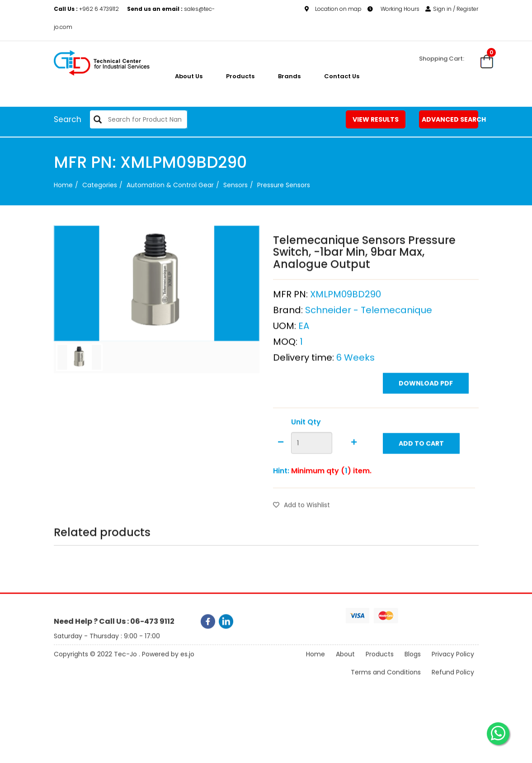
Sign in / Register (452, 9)
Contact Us (342, 76)
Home (63, 185)
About (345, 664)
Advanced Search (450, 119)
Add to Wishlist (301, 521)
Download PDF (426, 399)
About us (189, 76)
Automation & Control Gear (170, 185)
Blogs (413, 664)
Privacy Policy (453, 664)
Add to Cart (421, 460)
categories (100, 185)
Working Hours (393, 9)
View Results (376, 119)
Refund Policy (453, 682)
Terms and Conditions (386, 682)
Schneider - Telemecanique (369, 326)
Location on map (333, 9)
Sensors (235, 185)
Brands (289, 76)
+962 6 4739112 (87, 9)
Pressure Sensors (284, 185)
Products (240, 76)
